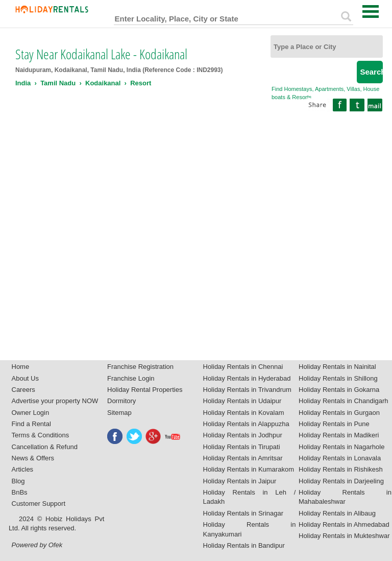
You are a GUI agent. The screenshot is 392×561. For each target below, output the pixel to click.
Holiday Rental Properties (145, 390)
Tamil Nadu (58, 83)
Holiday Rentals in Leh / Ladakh (250, 497)
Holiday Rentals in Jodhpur (243, 435)
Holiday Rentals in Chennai (243, 367)
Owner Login (31, 413)
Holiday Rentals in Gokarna (339, 390)
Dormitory (121, 401)
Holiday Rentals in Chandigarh (344, 401)
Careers (23, 390)
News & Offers (33, 458)
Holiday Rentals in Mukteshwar (344, 536)
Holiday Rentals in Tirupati (242, 447)
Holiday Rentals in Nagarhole (341, 447)
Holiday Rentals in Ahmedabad (344, 524)
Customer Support (39, 504)
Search (371, 72)
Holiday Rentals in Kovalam (244, 413)
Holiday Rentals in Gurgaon (339, 413)
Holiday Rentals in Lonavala (340, 458)
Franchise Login (131, 378)
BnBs (20, 492)
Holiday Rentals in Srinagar (243, 513)
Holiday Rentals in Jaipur (240, 481)
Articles (23, 469)
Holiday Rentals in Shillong (338, 378)
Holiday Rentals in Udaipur (242, 401)
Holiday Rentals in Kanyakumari (250, 529)
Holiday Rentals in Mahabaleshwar (345, 497)
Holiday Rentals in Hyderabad (247, 378)
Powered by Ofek (37, 545)
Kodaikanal (103, 83)
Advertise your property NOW (55, 401)
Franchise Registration (140, 367)
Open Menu (371, 11)
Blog (18, 481)
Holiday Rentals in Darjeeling (341, 481)
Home (21, 367)
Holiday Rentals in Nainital (337, 367)
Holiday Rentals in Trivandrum (247, 390)
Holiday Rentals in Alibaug (337, 513)
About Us (25, 378)
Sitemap (119, 413)
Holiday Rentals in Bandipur (244, 545)
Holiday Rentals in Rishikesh (341, 469)
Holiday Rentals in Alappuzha (246, 424)
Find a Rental (31, 424)
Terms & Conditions (41, 435)
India (23, 83)
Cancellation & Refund (45, 447)
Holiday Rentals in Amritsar (243, 458)
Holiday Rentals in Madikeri (339, 435)
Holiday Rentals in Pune (334, 424)
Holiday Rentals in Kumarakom (249, 469)
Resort (141, 83)
